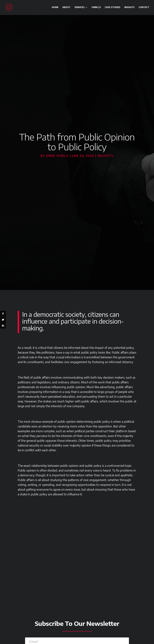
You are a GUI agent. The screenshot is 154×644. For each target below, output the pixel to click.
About (66, 8)
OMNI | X (96, 8)
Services (80, 8)
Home (55, 8)
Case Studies (113, 8)
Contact (144, 8)
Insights (129, 8)
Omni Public (57, 156)
